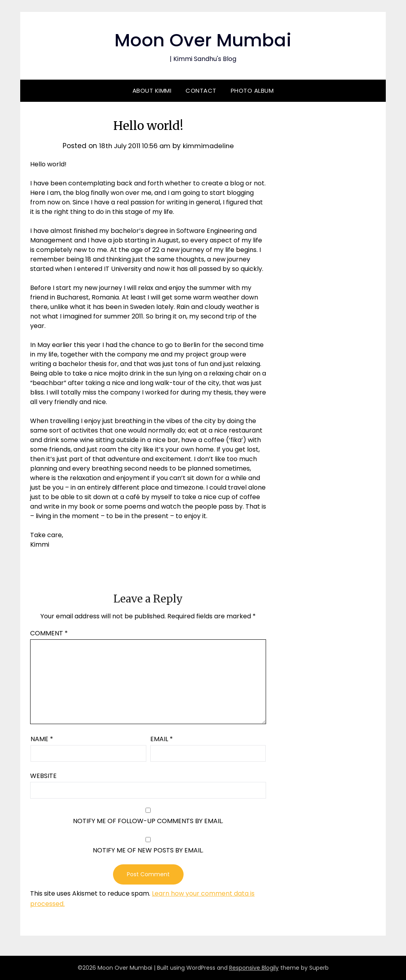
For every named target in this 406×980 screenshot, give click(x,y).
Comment (49, 633)
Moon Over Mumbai (203, 40)
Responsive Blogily (254, 968)
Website (43, 776)
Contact (201, 91)
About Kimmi (152, 91)
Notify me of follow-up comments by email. (148, 821)
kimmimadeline (210, 146)
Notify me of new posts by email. (148, 850)
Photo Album (252, 91)
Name (42, 739)
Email (162, 739)
